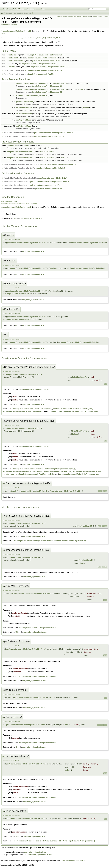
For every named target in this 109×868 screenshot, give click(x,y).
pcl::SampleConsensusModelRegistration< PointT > (44, 70)
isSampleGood (13, 146)
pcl (2, 13)
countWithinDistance (24, 114)
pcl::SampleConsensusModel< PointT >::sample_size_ (23, 411)
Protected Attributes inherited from (35, 182)
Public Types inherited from (33, 70)
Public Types (72, 16)
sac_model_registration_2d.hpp (35, 632)
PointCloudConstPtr (15, 61)
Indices (80, 89)
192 (17, 577)
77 (16, 405)
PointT (51, 55)
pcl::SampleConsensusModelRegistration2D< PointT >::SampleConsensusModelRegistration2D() (50, 541)
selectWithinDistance (24, 108)
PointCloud (12, 55)
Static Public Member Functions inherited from (35, 178)
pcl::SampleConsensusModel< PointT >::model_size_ (73, 409)
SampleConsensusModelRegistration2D (19, 13)
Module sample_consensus (9, 25)
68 (16, 300)
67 (16, 325)
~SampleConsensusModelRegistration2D (32, 96)
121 (17, 802)
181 (17, 632)
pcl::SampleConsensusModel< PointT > (39, 74)
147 (17, 708)
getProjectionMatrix (24, 126)
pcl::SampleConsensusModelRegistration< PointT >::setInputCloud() (73, 411)
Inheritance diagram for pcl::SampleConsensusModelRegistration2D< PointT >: (31, 42)
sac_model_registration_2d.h (32, 218)
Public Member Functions (84, 16)
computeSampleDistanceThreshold (20, 152)
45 (16, 747)
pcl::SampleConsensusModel (37, 55)
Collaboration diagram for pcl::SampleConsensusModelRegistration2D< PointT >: (32, 46)
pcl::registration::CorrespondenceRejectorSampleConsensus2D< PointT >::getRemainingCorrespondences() (54, 841)
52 (15, 218)
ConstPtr (11, 67)
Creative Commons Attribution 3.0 (73, 861)
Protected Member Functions (100, 16)
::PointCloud (60, 55)
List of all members (62, 16)
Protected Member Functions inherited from (39, 164)
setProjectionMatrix (24, 120)
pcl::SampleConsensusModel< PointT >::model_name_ (32, 409)
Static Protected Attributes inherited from (33, 189)
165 (17, 536)
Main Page (6, 9)
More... (4, 34)
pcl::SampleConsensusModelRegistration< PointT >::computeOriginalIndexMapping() (43, 469)
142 (17, 837)
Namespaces (32, 9)
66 (16, 274)
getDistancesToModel (24, 102)
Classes (44, 9)
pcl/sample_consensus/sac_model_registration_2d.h (36, 38)
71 (16, 251)
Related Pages (18, 9)
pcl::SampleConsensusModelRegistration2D (24, 243)
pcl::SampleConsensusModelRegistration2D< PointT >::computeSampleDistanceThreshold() (37, 471)
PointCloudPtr (13, 58)
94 (16, 465)
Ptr (9, 64)
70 (16, 348)
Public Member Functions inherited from (37, 133)
